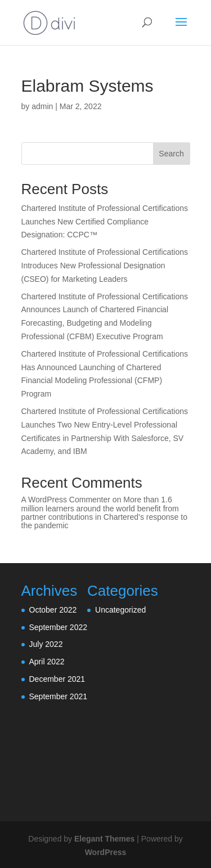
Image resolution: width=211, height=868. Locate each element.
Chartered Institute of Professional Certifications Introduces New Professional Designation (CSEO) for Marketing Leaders (105, 266)
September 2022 (59, 627)
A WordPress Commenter (66, 500)
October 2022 (53, 610)
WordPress (106, 852)
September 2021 (59, 696)
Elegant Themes (104, 839)
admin (42, 106)
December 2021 (57, 679)
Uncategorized (120, 610)
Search (171, 154)
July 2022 (46, 644)
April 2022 (47, 662)
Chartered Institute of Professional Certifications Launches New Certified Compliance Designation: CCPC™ (105, 222)
